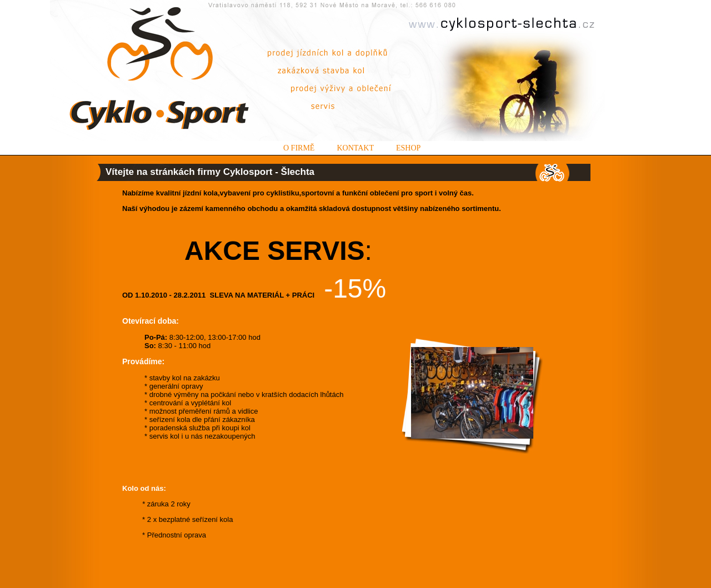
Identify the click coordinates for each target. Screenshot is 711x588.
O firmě (299, 148)
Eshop (408, 148)
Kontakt (355, 148)
